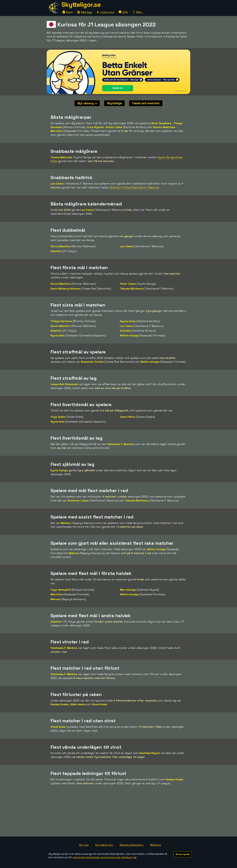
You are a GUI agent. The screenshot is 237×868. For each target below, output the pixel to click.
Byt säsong (87, 103)
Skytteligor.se (81, 5)
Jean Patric (127, 417)
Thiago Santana (61, 321)
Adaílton (56, 251)
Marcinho (57, 131)
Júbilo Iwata (78, 704)
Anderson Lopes (78, 500)
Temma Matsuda (61, 157)
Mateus (66, 523)
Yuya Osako (58, 417)
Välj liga (84, 12)
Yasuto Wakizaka (164, 127)
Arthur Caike (114, 127)
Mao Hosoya (128, 590)
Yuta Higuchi (95, 127)
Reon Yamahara (161, 123)
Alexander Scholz (92, 362)
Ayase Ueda (128, 321)
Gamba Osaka (59, 704)
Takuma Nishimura (132, 289)
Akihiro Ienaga (129, 335)
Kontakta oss (104, 845)
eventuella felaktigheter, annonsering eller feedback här (104, 857)
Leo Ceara (57, 184)
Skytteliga (114, 103)
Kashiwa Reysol (150, 753)
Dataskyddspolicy (131, 845)
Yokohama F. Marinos (121, 444)
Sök (123, 12)
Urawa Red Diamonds (64, 384)
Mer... (138, 12)
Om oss (84, 845)
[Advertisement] (118, 814)
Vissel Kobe (99, 704)
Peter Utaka (128, 284)
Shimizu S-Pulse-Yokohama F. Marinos (135, 187)
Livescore (105, 12)
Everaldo (126, 331)
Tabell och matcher (146, 103)
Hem (67, 12)
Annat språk (183, 854)
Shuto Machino (61, 246)
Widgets (156, 845)
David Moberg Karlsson (66, 289)
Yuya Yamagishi (61, 590)
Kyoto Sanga (59, 470)
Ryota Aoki (58, 335)
